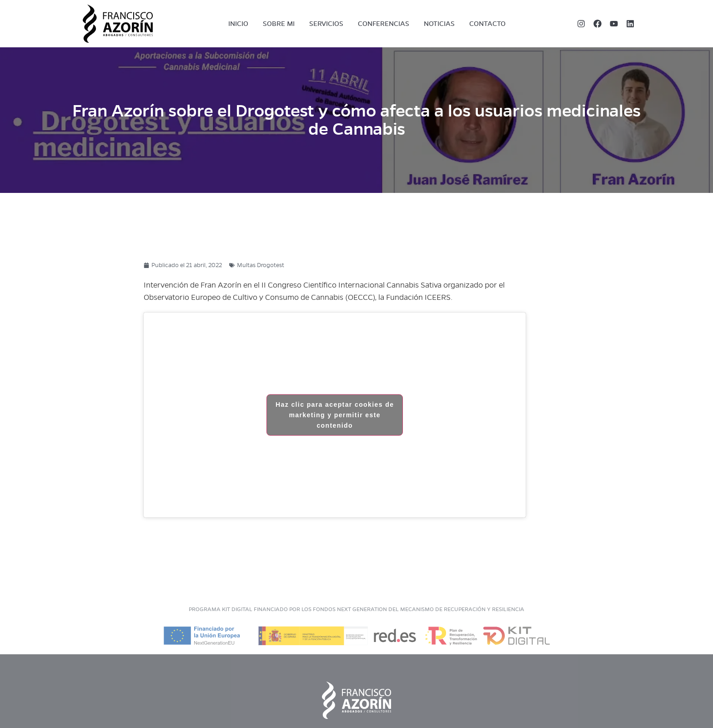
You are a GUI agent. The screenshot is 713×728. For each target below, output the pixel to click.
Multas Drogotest (261, 265)
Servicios (326, 24)
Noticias (439, 24)
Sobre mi (279, 24)
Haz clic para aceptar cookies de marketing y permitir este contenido (335, 415)
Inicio (238, 24)
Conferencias (384, 24)
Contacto (487, 24)
